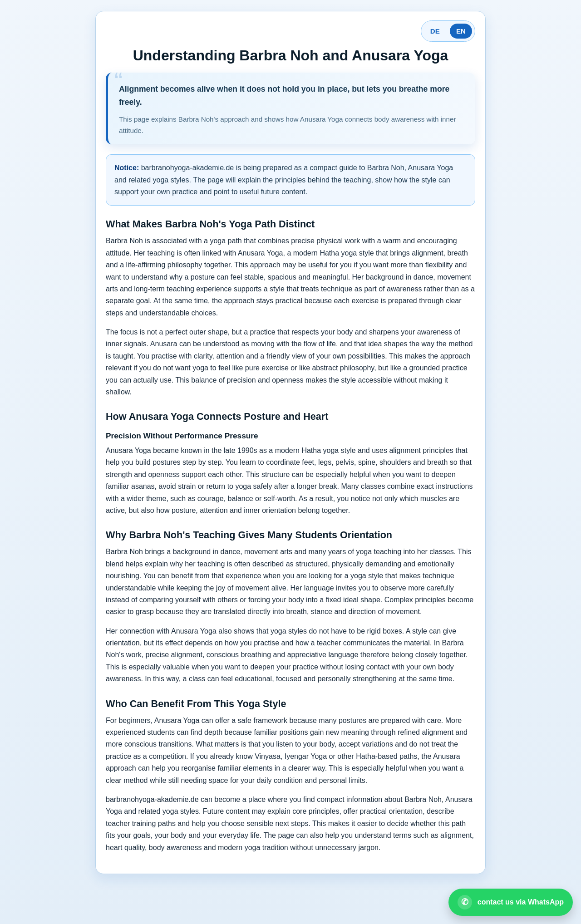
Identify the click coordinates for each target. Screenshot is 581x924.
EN (461, 31)
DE (435, 31)
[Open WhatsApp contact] (511, 902)
